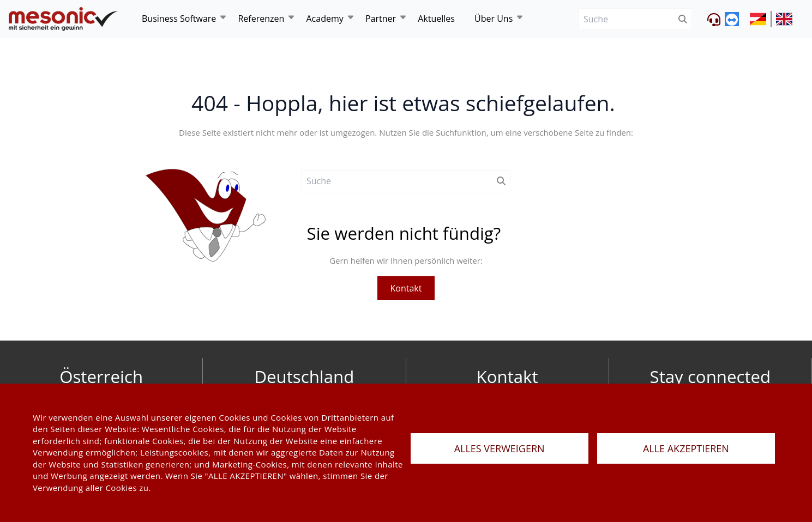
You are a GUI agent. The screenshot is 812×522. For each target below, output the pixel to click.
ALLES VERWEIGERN (500, 448)
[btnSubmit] (683, 19)
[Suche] (626, 19)
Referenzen (261, 19)
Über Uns (494, 19)
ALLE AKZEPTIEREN (686, 448)
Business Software (179, 19)
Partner (381, 19)
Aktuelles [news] (436, 19)
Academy (324, 19)
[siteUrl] (761, 19)
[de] (63, 19)
